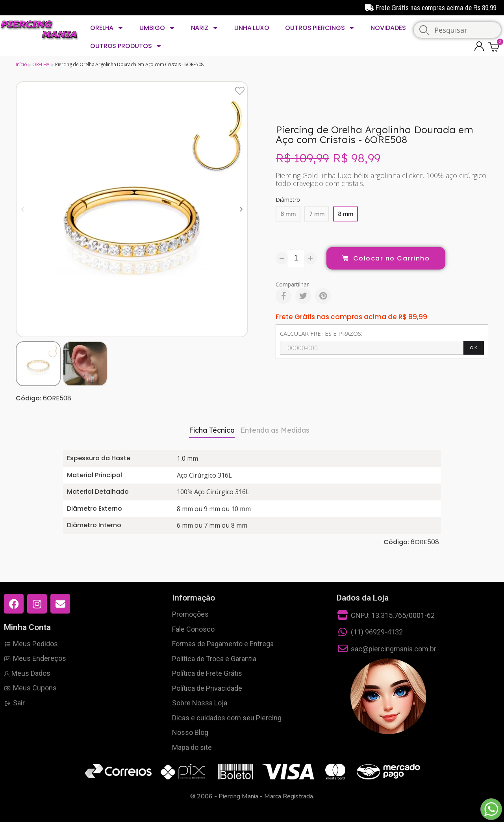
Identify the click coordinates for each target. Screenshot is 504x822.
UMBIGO (157, 28)
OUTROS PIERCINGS (320, 28)
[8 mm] (346, 214)
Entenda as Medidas (275, 430)
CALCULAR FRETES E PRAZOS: (321, 333)
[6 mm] (288, 214)
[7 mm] (317, 214)
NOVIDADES (388, 28)
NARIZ (205, 28)
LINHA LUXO (252, 28)
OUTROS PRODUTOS (126, 46)
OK (474, 348)
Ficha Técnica (212, 430)
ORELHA (107, 28)
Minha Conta (27, 627)
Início (21, 64)
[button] (23, 209)
